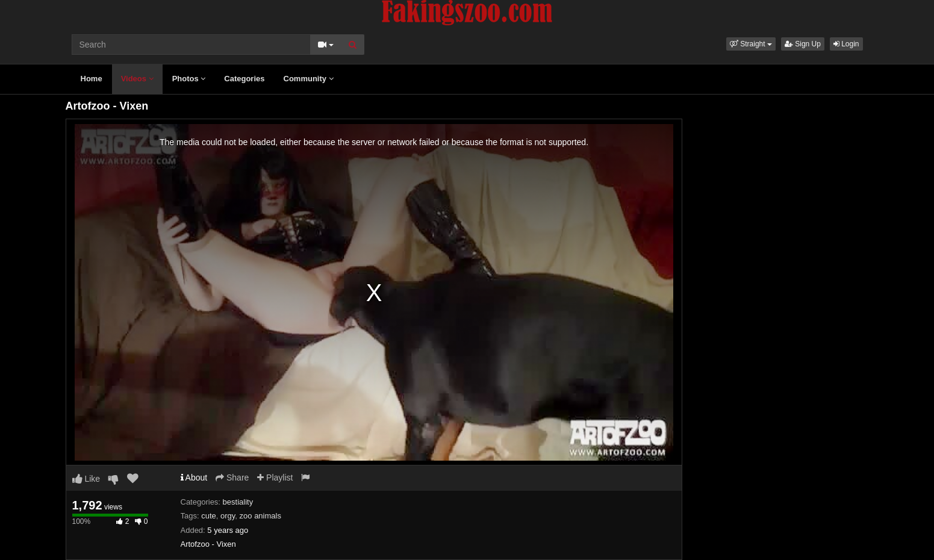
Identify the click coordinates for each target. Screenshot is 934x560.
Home (92, 79)
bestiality (238, 502)
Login (846, 44)
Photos (189, 79)
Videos (137, 79)
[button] (751, 44)
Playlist (275, 478)
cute (209, 516)
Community (309, 79)
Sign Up (803, 44)
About (194, 478)
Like (86, 479)
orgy (228, 516)
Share (232, 478)
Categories (244, 79)
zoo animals (260, 516)
